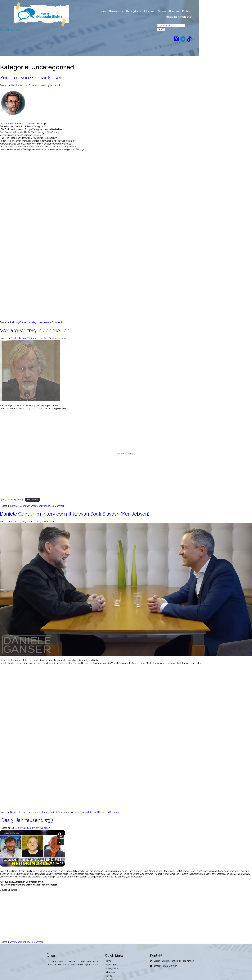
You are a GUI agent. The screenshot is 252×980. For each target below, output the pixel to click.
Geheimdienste (18, 812)
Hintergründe (33, 812)
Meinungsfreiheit (18, 322)
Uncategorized (35, 322)
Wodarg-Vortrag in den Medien (35, 330)
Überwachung (66, 812)
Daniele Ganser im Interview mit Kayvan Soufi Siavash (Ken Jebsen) (75, 514)
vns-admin (55, 85)
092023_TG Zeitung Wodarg (12, 500)
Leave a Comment (52, 322)
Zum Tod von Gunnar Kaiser (31, 78)
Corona (14, 506)
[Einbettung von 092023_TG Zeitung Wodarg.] (126, 454)
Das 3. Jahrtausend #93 (27, 820)
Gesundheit (24, 506)
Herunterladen (32, 500)
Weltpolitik (95, 812)
